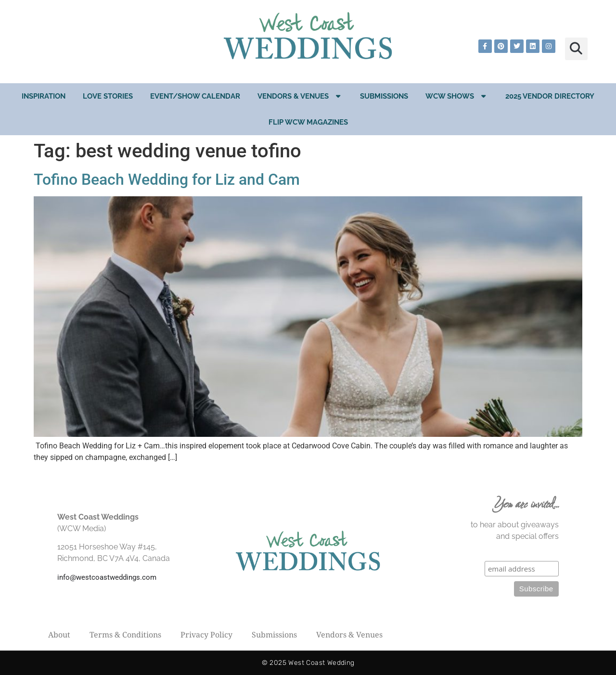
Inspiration (44, 96)
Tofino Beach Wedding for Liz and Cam (167, 179)
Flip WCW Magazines (308, 122)
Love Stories (108, 96)
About (59, 635)
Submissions (384, 96)
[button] (576, 49)
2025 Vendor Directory (550, 96)
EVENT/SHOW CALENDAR (195, 96)
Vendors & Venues (300, 96)
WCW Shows (457, 96)
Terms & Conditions (125, 635)
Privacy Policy (206, 635)
